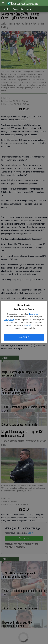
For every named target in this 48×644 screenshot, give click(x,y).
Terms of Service (35, 314)
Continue (24, 337)
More (31, 9)
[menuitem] (31, 9)
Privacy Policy (9, 320)
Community (18, 9)
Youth (7, 9)
